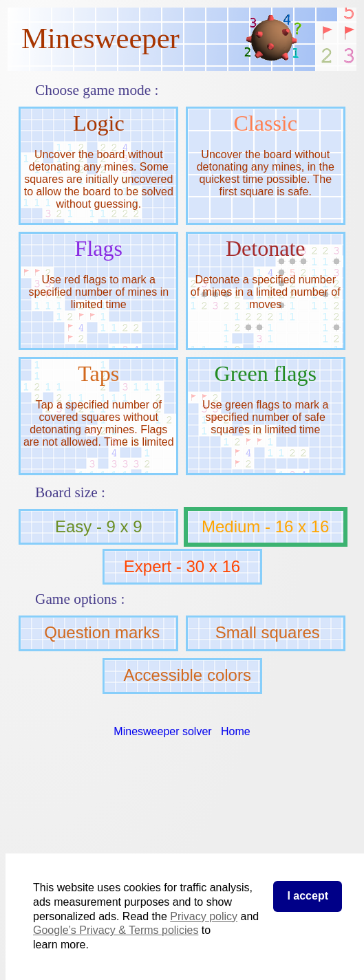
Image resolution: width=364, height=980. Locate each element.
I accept (308, 896)
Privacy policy (204, 916)
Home (236, 731)
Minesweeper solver (162, 731)
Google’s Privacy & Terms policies (116, 930)
